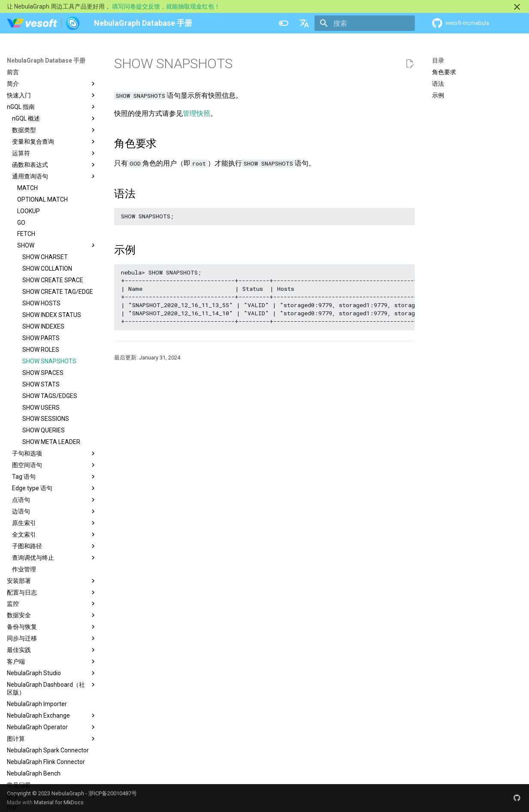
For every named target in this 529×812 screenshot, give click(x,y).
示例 (438, 95)
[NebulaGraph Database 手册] (44, 23)
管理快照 (196, 113)
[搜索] (365, 23)
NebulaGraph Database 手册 (46, 60)
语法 (438, 84)
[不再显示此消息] (517, 7)
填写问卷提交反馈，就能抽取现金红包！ (166, 6)
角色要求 (444, 72)
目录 (438, 60)
